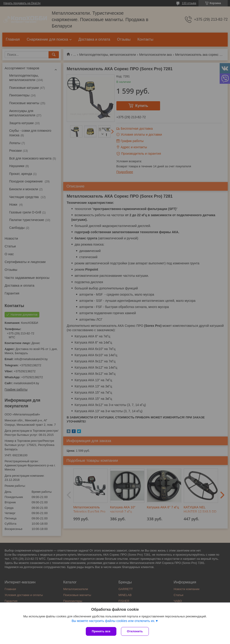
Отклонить (135, 631)
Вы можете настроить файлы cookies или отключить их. (113, 621)
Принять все (101, 631)
